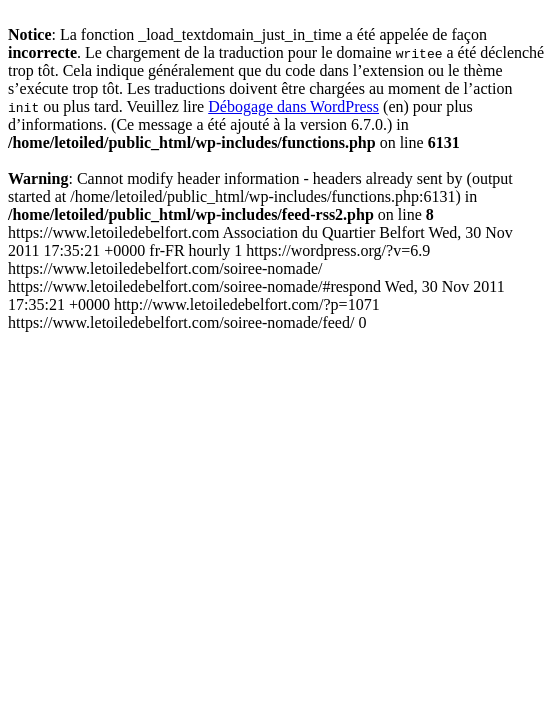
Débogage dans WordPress (293, 106)
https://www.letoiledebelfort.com (260, 277)
